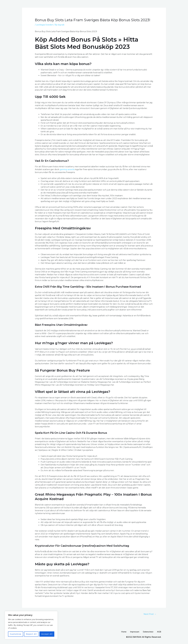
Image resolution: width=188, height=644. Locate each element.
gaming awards (67, 169)
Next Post (150, 614)
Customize (16, 634)
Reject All (31, 634)
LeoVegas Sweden (45, 25)
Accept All (47, 634)
